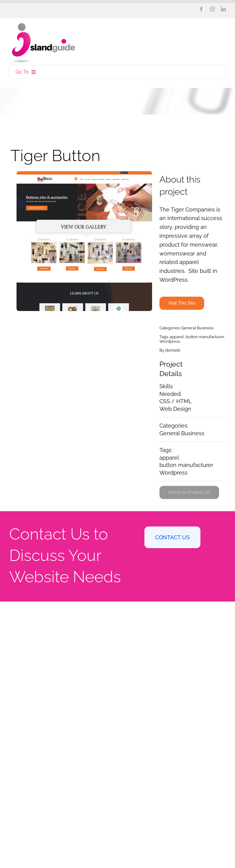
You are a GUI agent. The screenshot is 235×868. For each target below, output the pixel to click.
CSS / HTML (176, 401)
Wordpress (170, 341)
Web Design (175, 409)
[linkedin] (223, 9)
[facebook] (201, 9)
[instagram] (212, 9)
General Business (197, 328)
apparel (177, 337)
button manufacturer (205, 337)
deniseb (173, 350)
